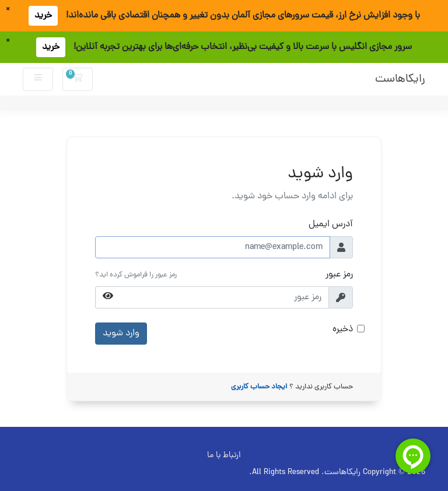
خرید (43, 16)
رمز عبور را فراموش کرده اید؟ (136, 275)
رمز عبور (339, 275)
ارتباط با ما (224, 455)
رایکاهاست (400, 79)
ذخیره (343, 329)
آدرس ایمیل (331, 225)
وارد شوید (121, 334)
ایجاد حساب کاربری (259, 387)
